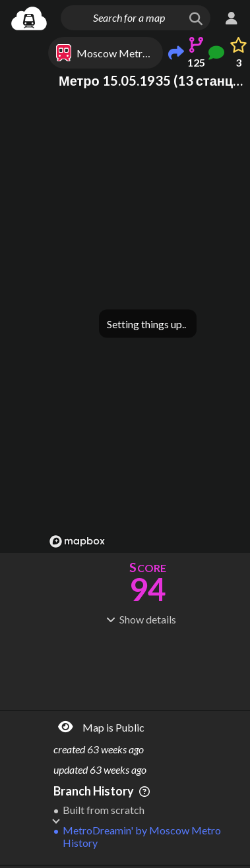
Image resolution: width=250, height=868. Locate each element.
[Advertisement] (148, 666)
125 (196, 62)
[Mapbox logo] (77, 541)
